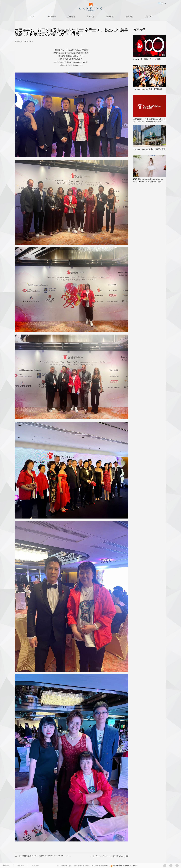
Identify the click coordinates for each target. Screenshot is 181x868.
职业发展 (110, 17)
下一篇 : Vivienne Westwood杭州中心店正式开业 (109, 856)
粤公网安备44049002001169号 (125, 865)
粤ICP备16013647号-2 (100, 865)
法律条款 (6, 865)
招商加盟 (129, 17)
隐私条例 (21, 865)
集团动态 (90, 17)
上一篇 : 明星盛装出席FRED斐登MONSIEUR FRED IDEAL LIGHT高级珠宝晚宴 (48, 856)
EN (165, 3)
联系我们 (149, 17)
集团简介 (52, 17)
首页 (32, 17)
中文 (160, 3)
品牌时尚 (71, 17)
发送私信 (35, 865)
